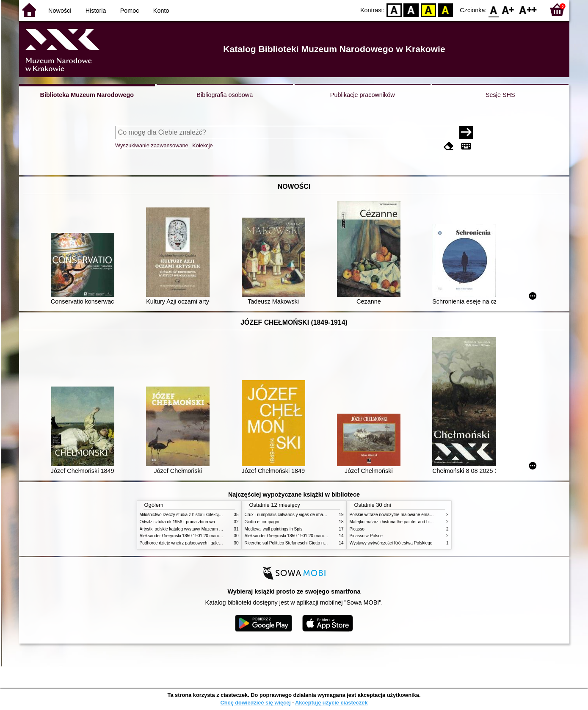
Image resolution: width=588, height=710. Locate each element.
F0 (494, 10)
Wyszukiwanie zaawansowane (152, 145)
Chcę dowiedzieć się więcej (255, 703)
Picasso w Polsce (366, 536)
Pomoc (130, 11)
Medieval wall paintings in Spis (274, 529)
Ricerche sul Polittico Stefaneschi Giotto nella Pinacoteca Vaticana (308, 543)
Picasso (357, 529)
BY (446, 10)
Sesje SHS (500, 95)
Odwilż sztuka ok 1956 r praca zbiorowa (177, 522)
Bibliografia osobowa (225, 95)
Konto (161, 11)
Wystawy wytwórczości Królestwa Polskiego (391, 543)
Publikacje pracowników (363, 95)
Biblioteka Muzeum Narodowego (87, 95)
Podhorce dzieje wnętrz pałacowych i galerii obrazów (190, 543)
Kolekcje (202, 145)
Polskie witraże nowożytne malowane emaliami (394, 515)
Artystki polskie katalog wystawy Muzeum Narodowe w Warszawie (202, 529)
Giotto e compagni (262, 522)
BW (411, 10)
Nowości (60, 11)
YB (428, 10)
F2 (528, 10)
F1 (508, 10)
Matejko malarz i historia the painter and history (394, 522)
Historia (96, 11)
